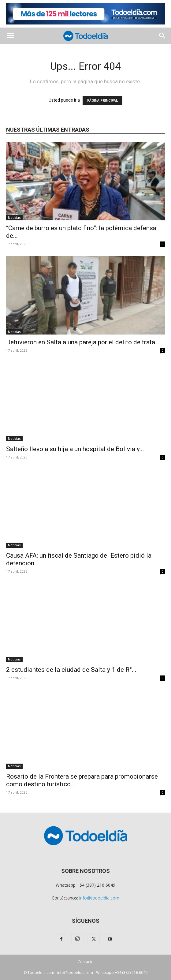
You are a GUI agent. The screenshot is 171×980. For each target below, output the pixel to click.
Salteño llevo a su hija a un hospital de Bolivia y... (75, 449)
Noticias (14, 218)
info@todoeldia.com (99, 898)
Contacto (86, 962)
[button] (10, 36)
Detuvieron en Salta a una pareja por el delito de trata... (83, 342)
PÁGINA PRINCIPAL (102, 101)
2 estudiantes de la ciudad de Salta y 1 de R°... (71, 670)
